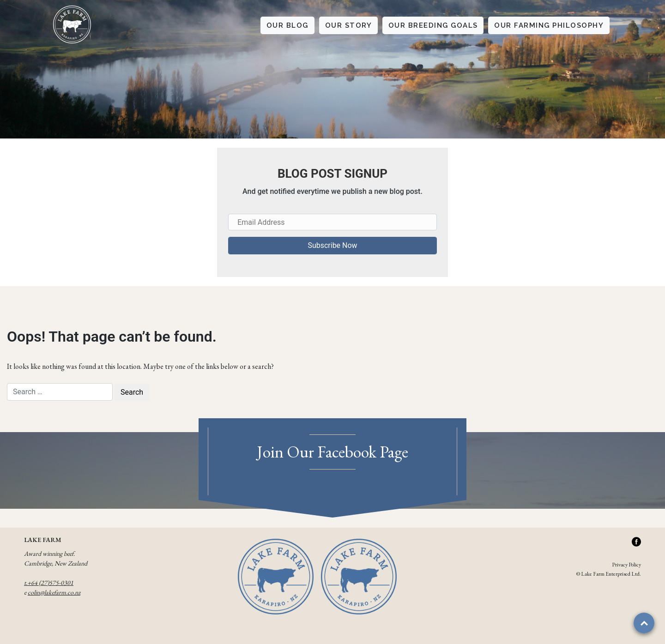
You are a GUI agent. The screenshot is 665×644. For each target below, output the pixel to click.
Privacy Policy (626, 565)
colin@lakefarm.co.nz (54, 592)
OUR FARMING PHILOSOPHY (549, 25)
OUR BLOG (287, 25)
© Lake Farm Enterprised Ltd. (609, 574)
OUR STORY (349, 25)
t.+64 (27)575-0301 (49, 583)
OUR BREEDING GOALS (433, 25)
